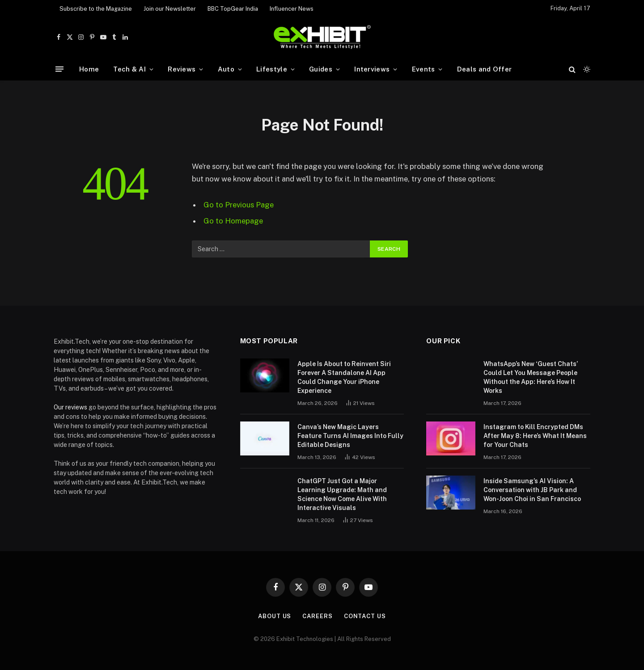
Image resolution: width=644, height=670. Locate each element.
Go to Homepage (233, 221)
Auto (226, 69)
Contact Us (365, 616)
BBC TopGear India (233, 9)
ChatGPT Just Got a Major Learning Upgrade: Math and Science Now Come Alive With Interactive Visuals (342, 494)
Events (424, 69)
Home (89, 69)
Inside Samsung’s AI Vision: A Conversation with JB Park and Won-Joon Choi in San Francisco (532, 490)
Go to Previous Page (239, 205)
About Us (275, 616)
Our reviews (70, 407)
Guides (321, 69)
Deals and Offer (485, 69)
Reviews (182, 69)
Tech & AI (129, 69)
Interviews (372, 69)
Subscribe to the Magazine (96, 9)
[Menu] (59, 69)
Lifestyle (272, 69)
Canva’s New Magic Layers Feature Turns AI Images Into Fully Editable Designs (350, 436)
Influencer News (292, 9)
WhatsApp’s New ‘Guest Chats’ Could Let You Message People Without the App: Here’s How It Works (531, 377)
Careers (317, 616)
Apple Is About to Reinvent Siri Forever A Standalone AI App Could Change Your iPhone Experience (344, 377)
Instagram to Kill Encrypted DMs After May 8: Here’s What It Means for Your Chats (535, 436)
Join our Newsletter (170, 9)
